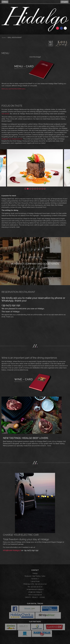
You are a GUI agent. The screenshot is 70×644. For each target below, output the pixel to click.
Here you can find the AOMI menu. (14, 89)
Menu (5, 2)
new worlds (5, 114)
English (64, 2)
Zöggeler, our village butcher (12, 139)
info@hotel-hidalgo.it (12, 550)
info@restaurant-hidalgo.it (35, 589)
